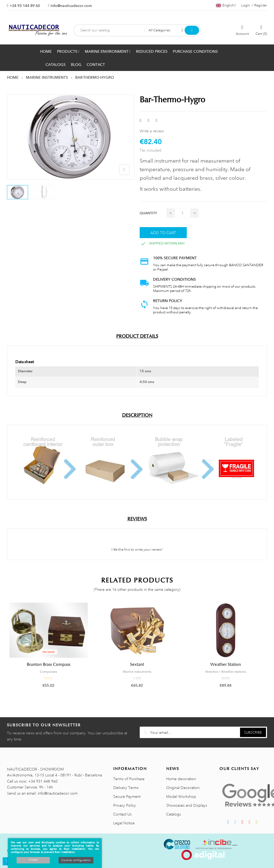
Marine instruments (137, 672)
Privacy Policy (125, 805)
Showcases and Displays (187, 805)
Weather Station (226, 664)
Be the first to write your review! (137, 550)
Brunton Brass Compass (49, 664)
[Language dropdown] (226, 5)
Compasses (48, 672)
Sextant (137, 664)
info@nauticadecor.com (71, 6)
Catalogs (174, 814)
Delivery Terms (126, 788)
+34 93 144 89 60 (25, 6)
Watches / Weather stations (226, 672)
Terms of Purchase (129, 779)
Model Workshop (181, 796)
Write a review (152, 131)
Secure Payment (127, 796)
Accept (33, 860)
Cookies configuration (76, 860)
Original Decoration (183, 788)
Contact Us (122, 814)
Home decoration (181, 779)
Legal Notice (124, 823)
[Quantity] (182, 213)
